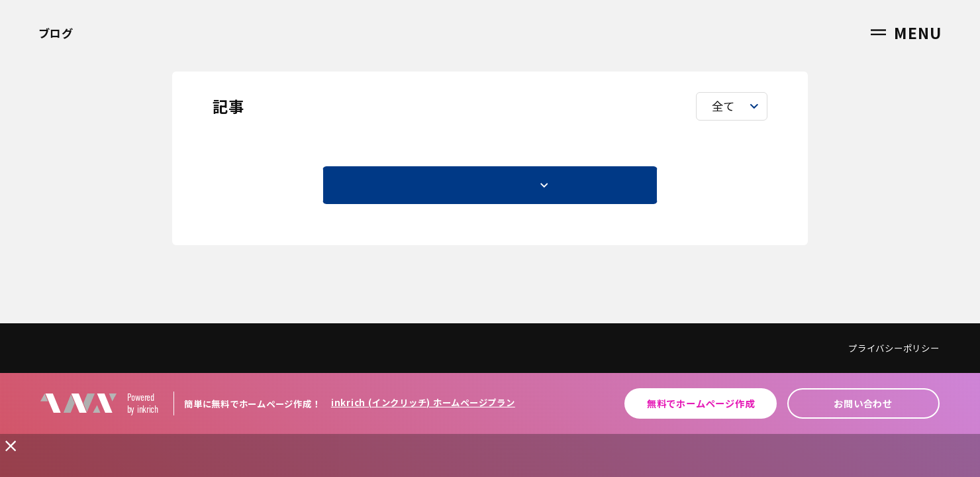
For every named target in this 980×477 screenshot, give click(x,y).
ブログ (56, 33)
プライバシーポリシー (894, 348)
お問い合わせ (863, 403)
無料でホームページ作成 (701, 403)
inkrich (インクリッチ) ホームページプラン (423, 402)
